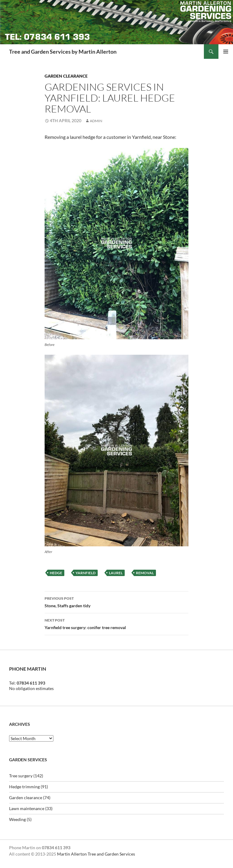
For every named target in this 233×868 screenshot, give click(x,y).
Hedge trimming (24, 787)
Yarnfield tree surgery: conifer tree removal (116, 623)
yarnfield (86, 573)
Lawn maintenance (27, 808)
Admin (96, 121)
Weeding (17, 819)
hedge (56, 573)
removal (145, 573)
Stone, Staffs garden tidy (116, 602)
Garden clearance (66, 76)
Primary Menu (226, 52)
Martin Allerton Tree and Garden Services (96, 854)
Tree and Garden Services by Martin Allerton (63, 52)
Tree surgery (21, 776)
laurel (116, 573)
